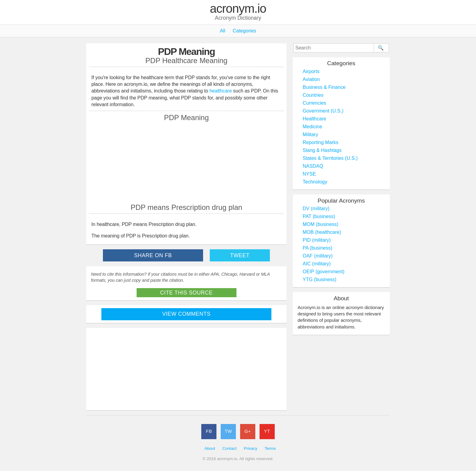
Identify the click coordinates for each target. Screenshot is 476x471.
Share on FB (153, 255)
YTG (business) (320, 279)
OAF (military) (318, 256)
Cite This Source (187, 293)
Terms (270, 448)
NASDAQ (313, 166)
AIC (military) (317, 264)
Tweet (240, 255)
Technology (315, 182)
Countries (313, 95)
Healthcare (314, 119)
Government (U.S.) (323, 111)
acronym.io (238, 9)
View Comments (187, 314)
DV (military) (316, 209)
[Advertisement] (186, 162)
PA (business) (318, 248)
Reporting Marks (320, 142)
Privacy (251, 448)
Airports (311, 71)
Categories (244, 31)
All (223, 31)
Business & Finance (324, 87)
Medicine (312, 127)
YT (267, 431)
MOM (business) (320, 224)
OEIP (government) (324, 272)
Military (310, 135)
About (210, 448)
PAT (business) (319, 216)
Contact (229, 448)
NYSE (309, 174)
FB (209, 431)
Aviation (311, 79)
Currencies (314, 103)
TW (228, 431)
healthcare (221, 91)
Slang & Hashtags (322, 150)
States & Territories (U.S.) (330, 158)
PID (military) (317, 240)
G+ (248, 431)
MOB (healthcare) (322, 232)
